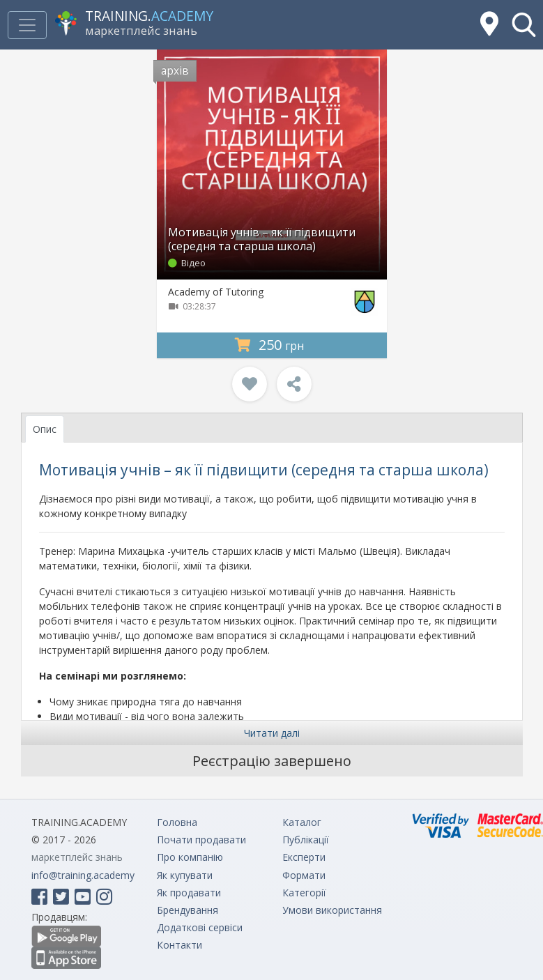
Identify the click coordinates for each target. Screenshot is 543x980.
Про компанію (190, 857)
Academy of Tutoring (216, 292)
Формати (304, 875)
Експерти (304, 857)
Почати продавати (201, 840)
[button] (524, 25)
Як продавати (189, 893)
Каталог (302, 822)
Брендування (188, 910)
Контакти (179, 945)
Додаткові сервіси (200, 927)
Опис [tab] (45, 429)
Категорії (304, 893)
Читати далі (272, 733)
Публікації (306, 840)
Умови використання (332, 910)
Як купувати (185, 875)
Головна (177, 822)
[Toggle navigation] (27, 25)
